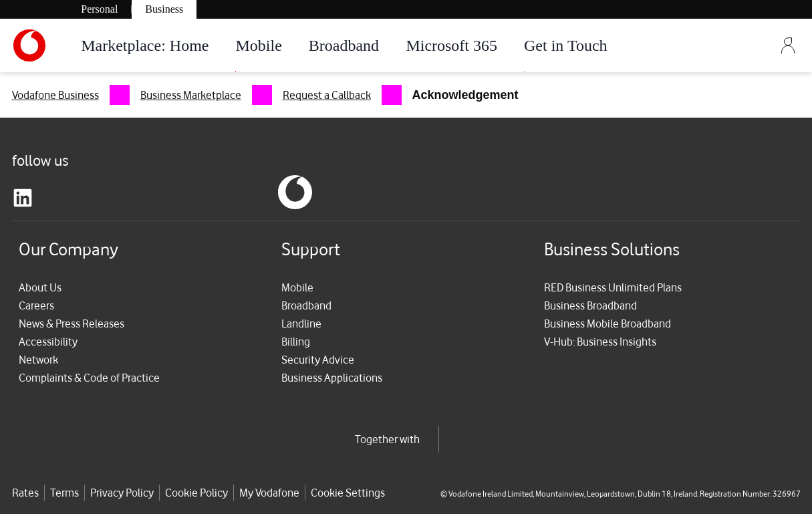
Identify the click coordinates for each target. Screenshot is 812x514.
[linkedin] (23, 198)
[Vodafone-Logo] (40, 45)
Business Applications (332, 378)
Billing (296, 342)
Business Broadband (590, 305)
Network (38, 360)
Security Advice (318, 360)
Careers (36, 305)
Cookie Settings (348, 493)
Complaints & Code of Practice (89, 378)
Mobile (258, 45)
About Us (40, 287)
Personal (99, 9)
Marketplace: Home (145, 45)
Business (164, 9)
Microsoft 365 (451, 45)
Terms (64, 493)
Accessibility (48, 342)
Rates (25, 493)
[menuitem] (71, 95)
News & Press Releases (72, 324)
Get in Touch (566, 45)
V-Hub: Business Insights (600, 342)
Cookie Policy (196, 493)
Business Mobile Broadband (607, 324)
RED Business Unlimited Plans (613, 287)
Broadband (344, 45)
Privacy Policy (122, 493)
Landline (301, 324)
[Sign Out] (788, 45)
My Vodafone (269, 493)
